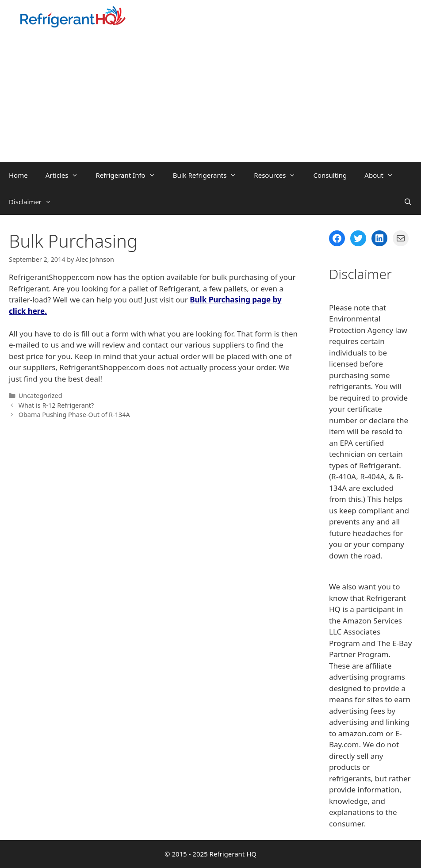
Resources (279, 175)
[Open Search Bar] (408, 202)
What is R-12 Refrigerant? (56, 405)
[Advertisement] (210, 96)
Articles (66, 175)
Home (18, 175)
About (383, 175)
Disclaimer (34, 202)
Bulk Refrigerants (209, 175)
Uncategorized (40, 396)
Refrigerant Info (130, 175)
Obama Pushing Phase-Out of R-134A (74, 415)
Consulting (330, 175)
